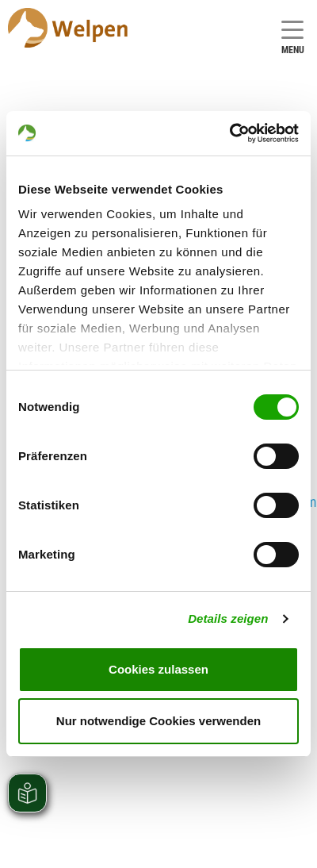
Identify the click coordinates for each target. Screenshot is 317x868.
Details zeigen (228, 618)
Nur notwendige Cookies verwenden (158, 721)
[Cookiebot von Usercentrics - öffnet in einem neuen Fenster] (229, 133)
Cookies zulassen (158, 669)
